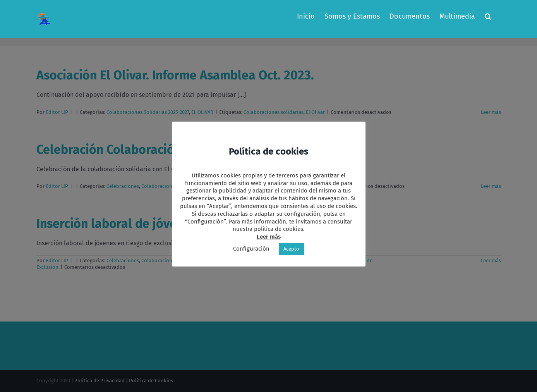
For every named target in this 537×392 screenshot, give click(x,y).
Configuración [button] (251, 249)
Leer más (269, 237)
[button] (488, 16)
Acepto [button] (291, 249)
